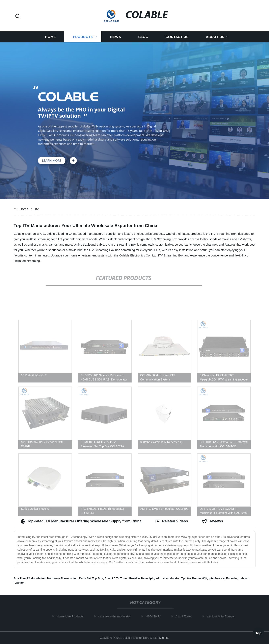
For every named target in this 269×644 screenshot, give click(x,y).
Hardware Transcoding (62, 578)
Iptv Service (217, 578)
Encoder (232, 578)
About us (215, 37)
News (115, 37)
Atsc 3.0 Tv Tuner (116, 578)
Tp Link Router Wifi (194, 578)
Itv (37, 209)
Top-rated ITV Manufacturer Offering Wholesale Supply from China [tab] (81, 521)
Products (83, 37)
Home (50, 37)
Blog (143, 37)
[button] (18, 16)
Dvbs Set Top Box (91, 578)
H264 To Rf (155, 616)
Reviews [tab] (213, 521)
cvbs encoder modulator (116, 616)
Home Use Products (72, 616)
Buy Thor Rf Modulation (30, 578)
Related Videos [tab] (172, 521)
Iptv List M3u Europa (222, 616)
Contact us (177, 37)
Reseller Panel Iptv (142, 578)
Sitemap (164, 638)
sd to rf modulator (168, 578)
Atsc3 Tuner (185, 616)
